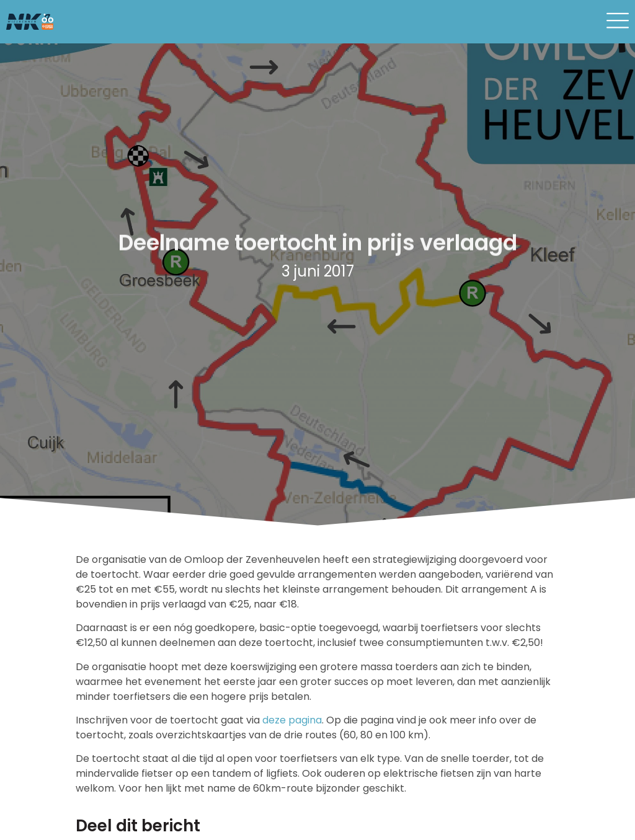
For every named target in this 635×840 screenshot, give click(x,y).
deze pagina (292, 720)
